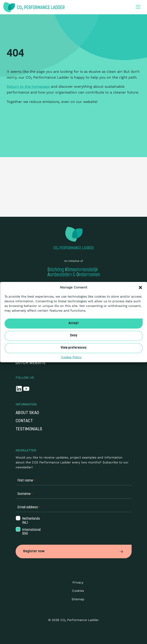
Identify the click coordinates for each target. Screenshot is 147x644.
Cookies (78, 591)
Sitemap (78, 599)
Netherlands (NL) (31, 521)
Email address (29, 507)
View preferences (74, 348)
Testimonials (29, 429)
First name (26, 481)
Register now (74, 551)
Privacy (78, 582)
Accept (74, 323)
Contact (24, 421)
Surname (25, 494)
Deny (74, 336)
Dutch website (31, 363)
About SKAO (27, 413)
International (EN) (31, 532)
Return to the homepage (28, 86)
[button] (140, 287)
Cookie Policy (71, 357)
